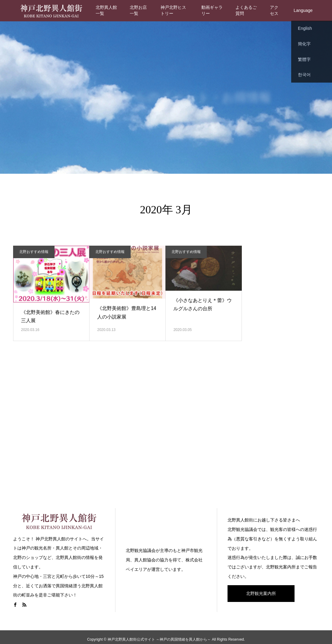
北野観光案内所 (261, 593)
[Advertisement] (166, 432)
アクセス (274, 10)
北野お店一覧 (138, 10)
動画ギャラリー (212, 10)
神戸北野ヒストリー (173, 10)
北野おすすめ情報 (34, 252)
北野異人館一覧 (106, 10)
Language (303, 10)
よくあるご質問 (246, 10)
